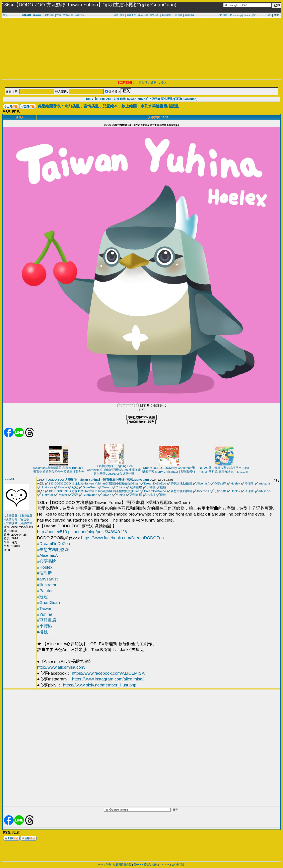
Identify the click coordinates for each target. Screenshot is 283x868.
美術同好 (189, 15)
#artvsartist (47, 579)
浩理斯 (249, 483)
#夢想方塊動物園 (53, 550)
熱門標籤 (50, 15)
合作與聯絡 (178, 864)
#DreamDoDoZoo (54, 544)
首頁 (5, 15)
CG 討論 (223, 15)
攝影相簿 (11, 519)
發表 (122, 15)
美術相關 (166, 15)
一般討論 (178, 15)
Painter (247, 15)
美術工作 (131, 15)
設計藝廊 (26, 515)
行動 (269, 15)
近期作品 (80, 15)
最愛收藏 (11, 523)
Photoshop (236, 15)
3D (255, 15)
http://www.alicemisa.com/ (61, 667)
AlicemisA (203, 483)
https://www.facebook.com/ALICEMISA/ (109, 673)
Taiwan (107, 487)
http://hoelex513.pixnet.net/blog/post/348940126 (82, 532)
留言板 (25, 519)
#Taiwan (45, 608)
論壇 (116, 15)
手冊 (108, 864)
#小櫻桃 (45, 626)
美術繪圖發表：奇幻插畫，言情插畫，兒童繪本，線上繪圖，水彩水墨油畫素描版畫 (108, 106)
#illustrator (47, 585)
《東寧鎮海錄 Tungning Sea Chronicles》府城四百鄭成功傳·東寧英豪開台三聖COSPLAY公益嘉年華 (114, 470)
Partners (165, 864)
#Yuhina (45, 614)
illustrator (47, 487)
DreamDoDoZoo (155, 483)
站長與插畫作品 (122, 864)
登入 (164, 82)
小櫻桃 (151, 487)
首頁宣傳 (68, 15)
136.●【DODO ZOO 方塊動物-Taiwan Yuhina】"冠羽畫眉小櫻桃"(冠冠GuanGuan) (142, 99)
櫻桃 (163, 487)
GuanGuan (90, 487)
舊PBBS (138, 864)
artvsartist (265, 483)
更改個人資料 (148, 82)
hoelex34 (9, 479)
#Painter (45, 591)
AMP (276, 15)
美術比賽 (143, 15)
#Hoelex (45, 567)
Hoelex (235, 483)
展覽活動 (155, 15)
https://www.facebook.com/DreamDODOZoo (123, 538)
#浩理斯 (45, 573)
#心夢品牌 (47, 561)
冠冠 (75, 487)
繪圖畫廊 (11, 515)
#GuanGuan (49, 602)
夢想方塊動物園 (181, 483)
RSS (101, 864)
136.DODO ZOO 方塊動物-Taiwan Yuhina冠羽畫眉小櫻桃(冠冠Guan (94, 483)
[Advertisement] (142, 48)
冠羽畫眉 (136, 487)
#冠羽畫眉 (47, 620)
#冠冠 (43, 597)
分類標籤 (26, 523)
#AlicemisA (48, 555)
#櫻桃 (43, 632)
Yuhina (121, 487)
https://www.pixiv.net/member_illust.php (100, 685)
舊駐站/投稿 (151, 864)
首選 (59, 15)
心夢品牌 (220, 483)
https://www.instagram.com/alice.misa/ (108, 679)
